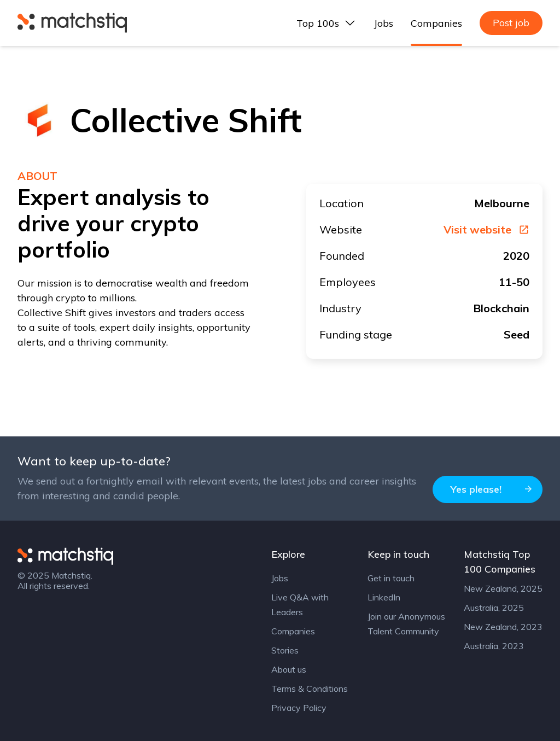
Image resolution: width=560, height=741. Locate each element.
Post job (511, 23)
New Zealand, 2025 (503, 588)
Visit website (486, 230)
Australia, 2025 (494, 608)
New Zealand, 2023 (503, 627)
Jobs (384, 23)
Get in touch (391, 578)
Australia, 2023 (494, 646)
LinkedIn (384, 597)
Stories (285, 650)
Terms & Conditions (310, 689)
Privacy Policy (299, 708)
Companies (436, 23)
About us (289, 669)
